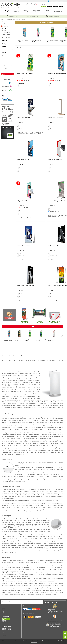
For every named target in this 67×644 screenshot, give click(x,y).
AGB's (3, 609)
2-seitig (4, 44)
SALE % (33, 327)
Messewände (16, 11)
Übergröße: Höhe (6, 38)
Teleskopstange (6, 32)
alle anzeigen (5, 26)
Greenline (8, 90)
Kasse (3, 636)
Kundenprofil (5, 620)
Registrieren (5, 618)
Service (61, 7)
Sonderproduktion (58, 11)
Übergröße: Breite (7, 36)
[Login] (31, 5)
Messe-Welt (56, 7)
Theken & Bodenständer (25, 11)
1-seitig (4, 42)
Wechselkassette (6, 34)
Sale (4, 59)
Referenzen (5, 613)
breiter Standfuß (6, 48)
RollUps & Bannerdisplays (7, 11)
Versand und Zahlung (6, 610)
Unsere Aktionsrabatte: (47, 22)
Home (3, 19)
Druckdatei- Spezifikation (7, 612)
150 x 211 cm (26, 208)
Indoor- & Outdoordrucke (48, 11)
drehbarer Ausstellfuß (7, 50)
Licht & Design (8, 87)
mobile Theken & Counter (55, 315)
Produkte (44, 7)
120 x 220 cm (26, 80)
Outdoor (4, 31)
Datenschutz (10, 611)
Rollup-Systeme (24, 19)
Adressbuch (5, 621)
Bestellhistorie (5, 623)
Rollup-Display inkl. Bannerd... (54, 336)
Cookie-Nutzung (63, 641)
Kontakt (4, 608)
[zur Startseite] (11, 7)
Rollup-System (24, 35)
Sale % (3, 74)
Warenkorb (4, 635)
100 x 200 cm (57, 80)
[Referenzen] (8, 139)
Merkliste (4, 622)
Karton (4, 56)
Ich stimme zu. (34, 642)
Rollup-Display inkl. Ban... (41, 336)
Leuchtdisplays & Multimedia (36, 11)
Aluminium (5, 54)
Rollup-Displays (24, 315)
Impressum (4, 611)
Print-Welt (50, 7)
